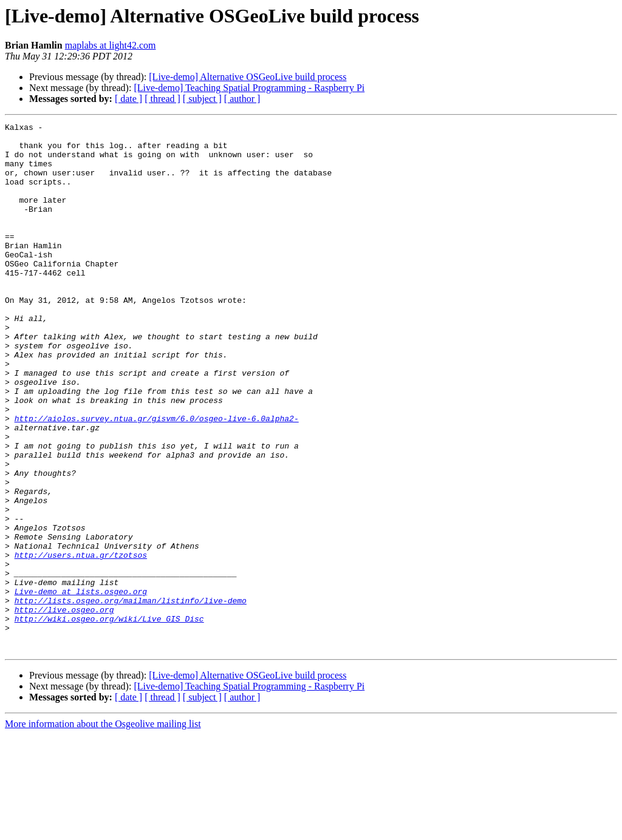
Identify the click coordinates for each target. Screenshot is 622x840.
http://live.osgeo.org (64, 708)
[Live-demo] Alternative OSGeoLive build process (248, 77)
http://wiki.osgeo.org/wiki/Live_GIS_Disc (109, 719)
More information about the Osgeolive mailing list (103, 829)
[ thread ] (162, 99)
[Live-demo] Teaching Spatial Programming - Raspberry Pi (249, 88)
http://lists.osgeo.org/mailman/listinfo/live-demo (131, 697)
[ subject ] (202, 99)
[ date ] (128, 99)
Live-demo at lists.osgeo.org (81, 686)
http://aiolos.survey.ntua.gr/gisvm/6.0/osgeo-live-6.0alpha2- (157, 478)
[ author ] (242, 99)
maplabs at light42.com (111, 45)
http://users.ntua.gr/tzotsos (81, 642)
